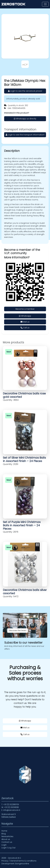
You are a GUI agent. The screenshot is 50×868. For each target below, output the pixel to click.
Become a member (25, 309)
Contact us (7, 842)
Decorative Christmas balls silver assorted (25, 592)
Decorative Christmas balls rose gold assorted (24, 395)
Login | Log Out (8, 848)
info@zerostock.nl (12, 810)
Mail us (25, 322)
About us (6, 839)
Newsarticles (7, 836)
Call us (25, 328)
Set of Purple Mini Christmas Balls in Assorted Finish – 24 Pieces (22, 525)
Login (4, 845)
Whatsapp (25, 316)
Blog (4, 834)
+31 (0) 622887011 (11, 804)
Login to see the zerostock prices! (25, 91)
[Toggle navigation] (45, 4)
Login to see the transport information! (25, 135)
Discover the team (18, 630)
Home (4, 831)
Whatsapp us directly (25, 119)
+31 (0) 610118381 (11, 807)
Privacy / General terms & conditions (19, 861)
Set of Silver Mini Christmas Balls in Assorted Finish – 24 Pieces (24, 459)
